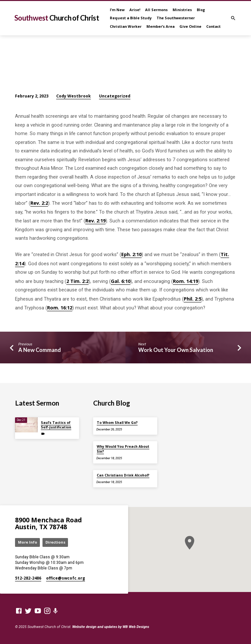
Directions (55, 542)
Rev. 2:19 (95, 220)
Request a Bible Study (131, 18)
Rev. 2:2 (39, 203)
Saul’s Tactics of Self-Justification (56, 425)
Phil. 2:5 (192, 299)
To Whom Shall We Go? (117, 423)
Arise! (135, 10)
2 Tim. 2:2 (77, 281)
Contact (213, 26)
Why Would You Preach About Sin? (123, 449)
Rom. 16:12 (60, 307)
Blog (201, 10)
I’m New (117, 10)
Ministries (182, 10)
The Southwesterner (176, 18)
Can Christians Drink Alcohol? (123, 475)
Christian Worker (126, 26)
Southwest (57, 18)
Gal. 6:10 (121, 281)
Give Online (190, 26)
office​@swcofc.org (66, 578)
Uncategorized (115, 96)
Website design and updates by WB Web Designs (111, 627)
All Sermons (156, 10)
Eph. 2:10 (131, 254)
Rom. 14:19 (185, 281)
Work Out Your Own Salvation (176, 350)
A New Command (40, 350)
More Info (28, 542)
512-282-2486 (28, 578)
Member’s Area (160, 26)
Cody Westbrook (74, 96)
